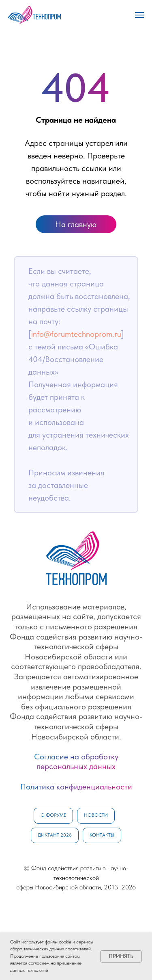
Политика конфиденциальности (76, 787)
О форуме (53, 815)
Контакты (102, 835)
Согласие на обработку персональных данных (76, 762)
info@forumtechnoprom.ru (76, 334)
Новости (96, 815)
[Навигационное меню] (139, 15)
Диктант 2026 (55, 835)
